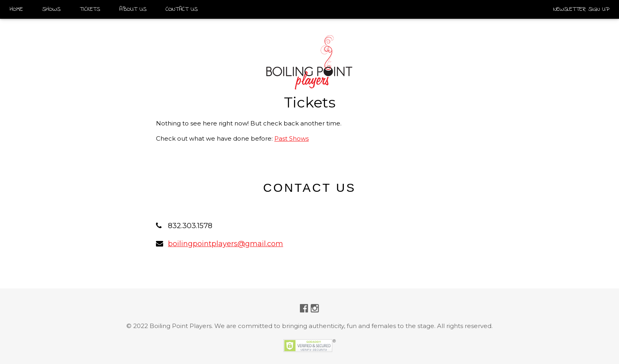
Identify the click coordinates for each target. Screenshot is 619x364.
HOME (16, 9)
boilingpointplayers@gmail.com (226, 244)
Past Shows (292, 138)
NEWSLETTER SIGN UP (581, 9)
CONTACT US (182, 9)
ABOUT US (133, 9)
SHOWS (51, 9)
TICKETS (90, 9)
